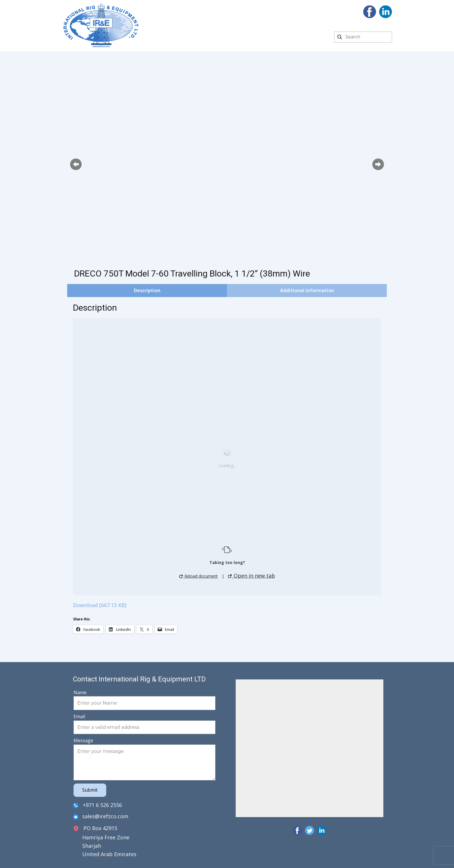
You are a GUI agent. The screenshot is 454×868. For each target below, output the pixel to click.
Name (80, 692)
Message (83, 740)
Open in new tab (252, 576)
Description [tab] (147, 290)
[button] (76, 164)
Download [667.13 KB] (100, 605)
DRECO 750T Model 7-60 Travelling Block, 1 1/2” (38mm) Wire (192, 273)
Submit (90, 790)
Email (79, 716)
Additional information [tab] (307, 290)
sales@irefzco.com (101, 817)
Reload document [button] (198, 576)
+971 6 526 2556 (97, 805)
